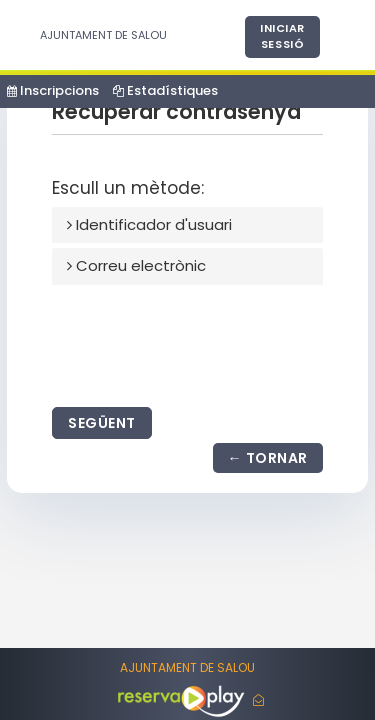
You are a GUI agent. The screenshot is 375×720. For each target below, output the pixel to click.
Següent (102, 423)
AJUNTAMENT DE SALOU (103, 35)
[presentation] (204, 342)
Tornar (277, 458)
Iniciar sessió (282, 36)
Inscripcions (53, 90)
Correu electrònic (136, 265)
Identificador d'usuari (149, 224)
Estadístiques (165, 90)
